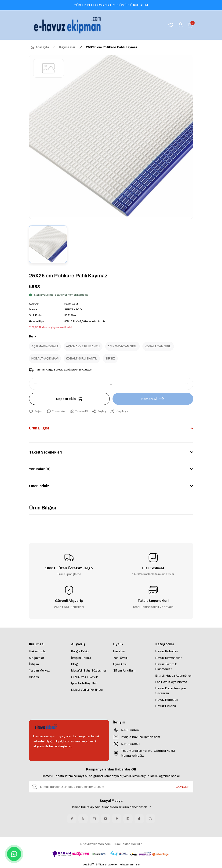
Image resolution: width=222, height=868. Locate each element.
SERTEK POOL (74, 309)
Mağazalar (36, 658)
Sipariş (34, 677)
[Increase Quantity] (189, 384)
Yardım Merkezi (40, 670)
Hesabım (119, 651)
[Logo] (68, 25)
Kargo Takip (80, 651)
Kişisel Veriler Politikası (87, 690)
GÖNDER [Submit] (183, 787)
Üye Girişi (120, 664)
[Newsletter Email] (111, 787)
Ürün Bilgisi (39, 428)
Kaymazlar (71, 304)
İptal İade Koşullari (84, 683)
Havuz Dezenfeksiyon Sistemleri (171, 691)
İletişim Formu (81, 658)
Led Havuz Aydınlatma (171, 682)
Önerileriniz (39, 486)
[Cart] (190, 25)
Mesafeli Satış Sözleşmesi (89, 670)
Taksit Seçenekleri (45, 452)
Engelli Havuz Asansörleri (173, 676)
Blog (75, 664)
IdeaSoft (88, 864)
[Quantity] (111, 384)
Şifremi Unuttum (124, 670)
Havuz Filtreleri (166, 706)
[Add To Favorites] (36, 411)
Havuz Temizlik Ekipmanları (166, 667)
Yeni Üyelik (121, 658)
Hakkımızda (37, 651)
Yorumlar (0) (40, 469)
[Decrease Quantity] (33, 384)
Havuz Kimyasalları (169, 658)
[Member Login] (181, 25)
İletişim (34, 664)
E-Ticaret (101, 864)
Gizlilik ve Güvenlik (84, 677)
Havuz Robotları (167, 651)
